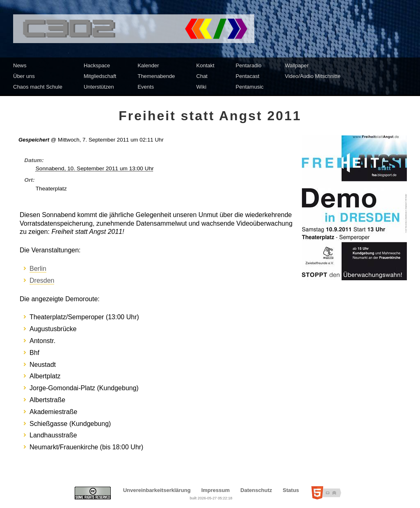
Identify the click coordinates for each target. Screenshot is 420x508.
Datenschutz (256, 490)
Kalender (148, 65)
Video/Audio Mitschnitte (313, 76)
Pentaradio (249, 65)
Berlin (38, 269)
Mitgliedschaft (100, 76)
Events (146, 87)
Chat (202, 76)
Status (291, 490)
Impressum (216, 490)
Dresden (42, 280)
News (20, 65)
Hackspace (97, 65)
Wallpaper (297, 65)
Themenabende (156, 76)
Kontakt (205, 65)
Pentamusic (250, 87)
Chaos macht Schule (38, 87)
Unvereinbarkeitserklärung (157, 490)
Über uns (24, 76)
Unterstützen (99, 87)
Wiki (202, 87)
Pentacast (248, 76)
